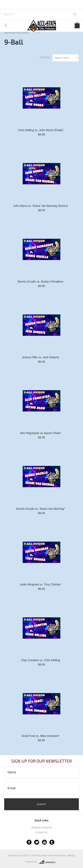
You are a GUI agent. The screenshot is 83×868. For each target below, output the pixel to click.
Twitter (37, 842)
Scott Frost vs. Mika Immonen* (41, 736)
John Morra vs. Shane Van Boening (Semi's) (41, 206)
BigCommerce (48, 862)
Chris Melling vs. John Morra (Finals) (41, 130)
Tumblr (52, 842)
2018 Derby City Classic (16, 33)
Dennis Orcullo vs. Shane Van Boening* (41, 509)
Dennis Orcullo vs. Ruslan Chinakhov (40, 282)
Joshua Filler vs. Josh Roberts (41, 357)
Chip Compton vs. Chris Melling (41, 660)
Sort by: (45, 58)
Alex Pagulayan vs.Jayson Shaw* (41, 433)
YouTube (44, 842)
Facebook (29, 842)
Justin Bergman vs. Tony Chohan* (41, 584)
